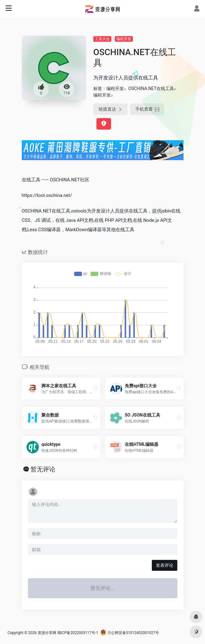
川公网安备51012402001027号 (130, 633)
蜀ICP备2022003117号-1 (78, 633)
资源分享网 (47, 633)
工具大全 (102, 39)
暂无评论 (43, 469)
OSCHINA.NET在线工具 (151, 88)
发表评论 (165, 565)
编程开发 (124, 39)
